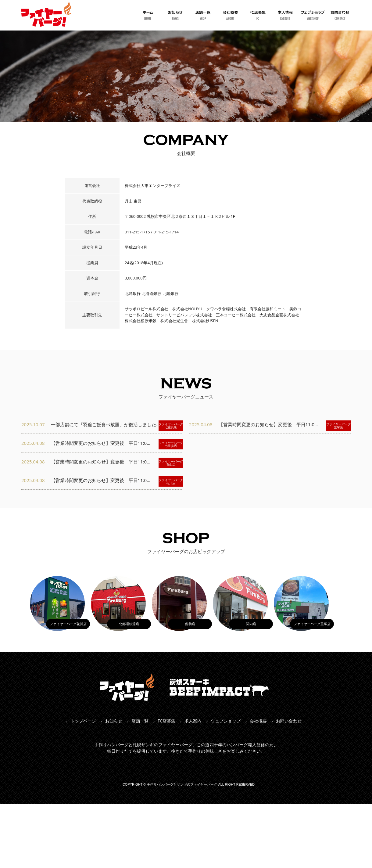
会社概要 (258, 721)
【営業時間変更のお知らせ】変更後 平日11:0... (102, 444)
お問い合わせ (289, 721)
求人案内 (193, 721)
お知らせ (114, 721)
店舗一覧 (140, 721)
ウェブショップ (226, 721)
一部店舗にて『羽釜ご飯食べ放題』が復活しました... (102, 426)
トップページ (83, 721)
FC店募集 (166, 721)
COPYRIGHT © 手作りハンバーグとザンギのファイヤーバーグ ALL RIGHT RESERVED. (189, 784)
